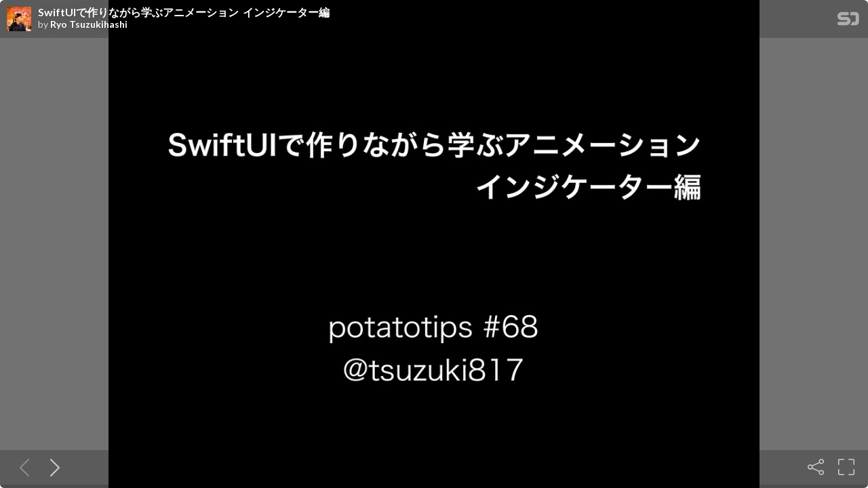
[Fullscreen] (846, 467)
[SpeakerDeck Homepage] (848, 21)
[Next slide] (52, 467)
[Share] (816, 467)
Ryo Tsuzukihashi (89, 24)
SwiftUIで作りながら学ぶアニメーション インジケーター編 (184, 12)
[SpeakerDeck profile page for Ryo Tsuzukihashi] (19, 20)
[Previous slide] (22, 467)
